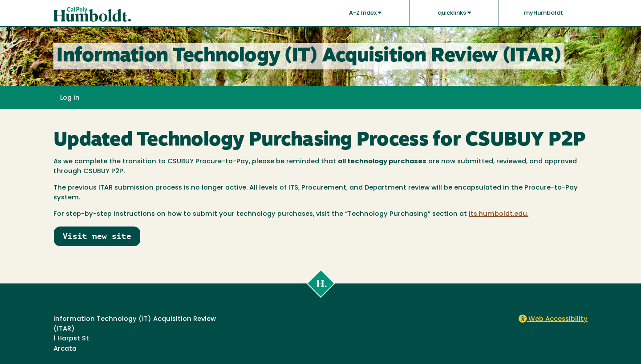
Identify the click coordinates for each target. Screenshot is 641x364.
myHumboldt (544, 13)
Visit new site (97, 236)
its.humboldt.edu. (499, 214)
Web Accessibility (553, 319)
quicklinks (454, 13)
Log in (70, 98)
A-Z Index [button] (365, 13)
